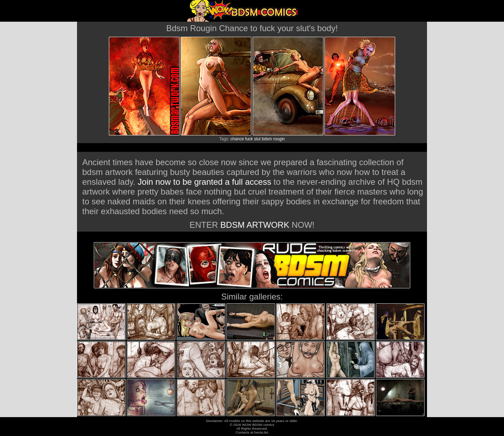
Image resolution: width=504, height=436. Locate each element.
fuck (249, 139)
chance (237, 139)
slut (257, 139)
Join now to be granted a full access (204, 182)
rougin (279, 139)
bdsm (267, 139)
